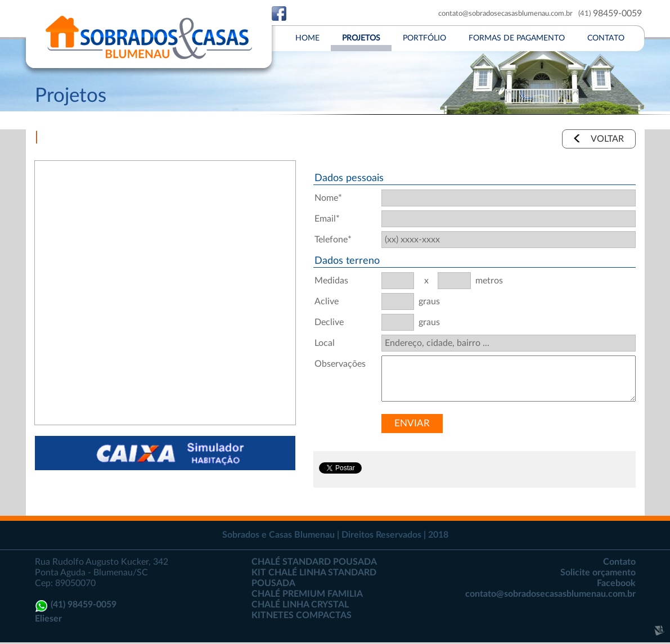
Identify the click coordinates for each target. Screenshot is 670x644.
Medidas (331, 281)
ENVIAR (412, 423)
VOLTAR (607, 139)
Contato (619, 562)
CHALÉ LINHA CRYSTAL (300, 605)
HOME (307, 38)
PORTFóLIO (424, 38)
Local (325, 343)
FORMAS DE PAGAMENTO (517, 38)
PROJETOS (361, 38)
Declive (329, 322)
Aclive (327, 301)
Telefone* (333, 240)
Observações (339, 364)
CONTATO (606, 38)
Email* (327, 219)
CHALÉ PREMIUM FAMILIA (307, 594)
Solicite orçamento (598, 573)
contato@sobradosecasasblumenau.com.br (505, 14)
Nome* (328, 198)
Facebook (616, 583)
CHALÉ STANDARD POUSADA (314, 562)
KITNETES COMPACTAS (302, 615)
